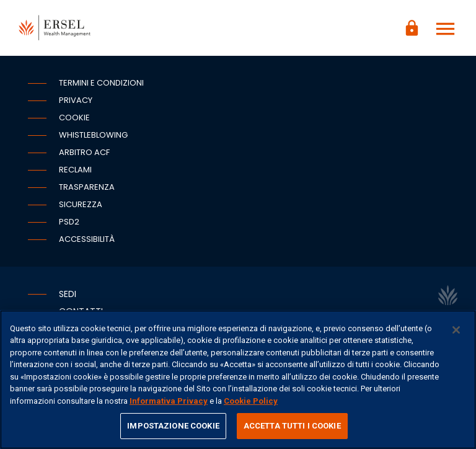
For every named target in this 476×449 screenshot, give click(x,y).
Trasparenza (87, 187)
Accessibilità (87, 239)
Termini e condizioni (101, 83)
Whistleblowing (93, 135)
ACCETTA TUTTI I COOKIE (292, 426)
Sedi (68, 294)
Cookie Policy (251, 401)
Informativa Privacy (169, 401)
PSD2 (69, 222)
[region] (238, 380)
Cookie (74, 118)
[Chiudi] (456, 330)
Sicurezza (81, 204)
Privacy (76, 100)
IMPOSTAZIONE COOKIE (173, 426)
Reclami (75, 170)
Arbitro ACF (84, 152)
